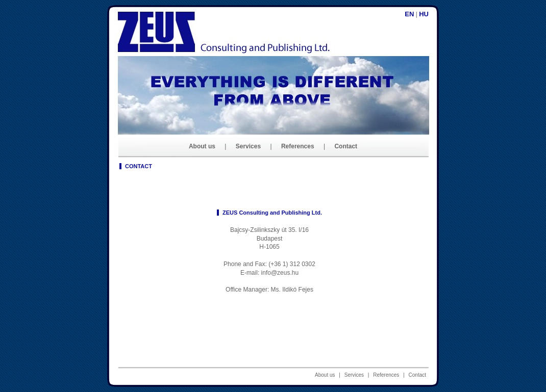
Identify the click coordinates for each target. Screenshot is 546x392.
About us (202, 146)
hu (424, 14)
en (409, 14)
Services (248, 146)
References (298, 146)
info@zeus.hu (280, 273)
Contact (346, 146)
